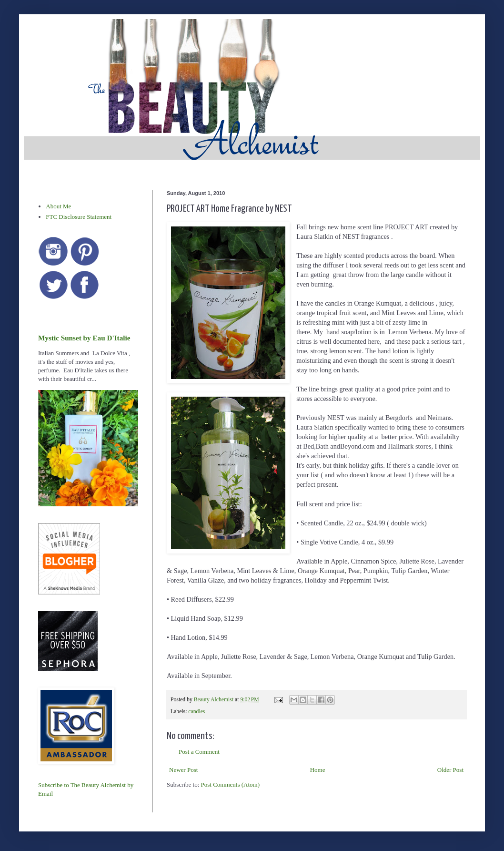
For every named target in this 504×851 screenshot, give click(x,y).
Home (318, 770)
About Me (58, 206)
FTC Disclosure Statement (79, 217)
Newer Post (183, 770)
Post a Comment (199, 752)
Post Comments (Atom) (231, 784)
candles (197, 712)
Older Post (450, 770)
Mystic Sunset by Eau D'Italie (84, 338)
